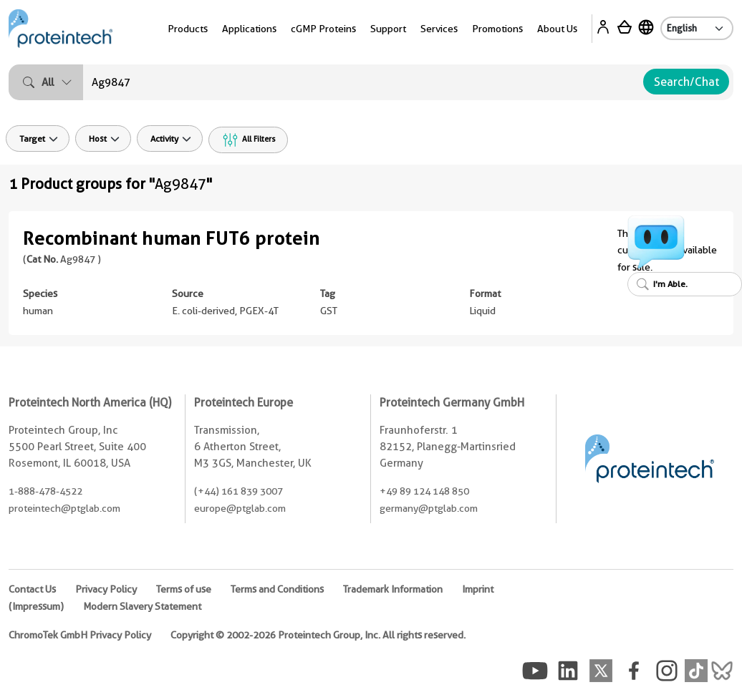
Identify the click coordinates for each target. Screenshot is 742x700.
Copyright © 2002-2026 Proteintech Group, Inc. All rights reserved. (318, 635)
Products (188, 29)
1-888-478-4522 (45, 491)
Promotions (497, 29)
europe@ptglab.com (240, 508)
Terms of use (184, 589)
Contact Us (32, 589)
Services (439, 29)
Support (388, 29)
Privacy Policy (106, 589)
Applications (249, 29)
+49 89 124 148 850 (424, 491)
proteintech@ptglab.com (64, 508)
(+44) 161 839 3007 (238, 491)
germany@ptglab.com (429, 508)
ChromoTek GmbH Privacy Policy (80, 635)
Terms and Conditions (277, 589)
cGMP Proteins (323, 29)
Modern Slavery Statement (142, 606)
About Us (557, 29)
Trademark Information (393, 589)
